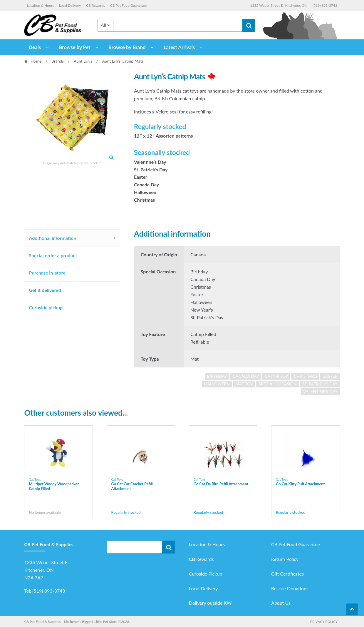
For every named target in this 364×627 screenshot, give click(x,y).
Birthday (217, 376)
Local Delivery (70, 5)
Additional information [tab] (52, 238)
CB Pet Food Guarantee (128, 5)
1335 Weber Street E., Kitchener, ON (279, 5)
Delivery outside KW (210, 603)
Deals (35, 47)
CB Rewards (95, 5)
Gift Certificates (287, 574)
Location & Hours (40, 5)
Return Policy (285, 559)
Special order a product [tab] (53, 255)
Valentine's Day (320, 391)
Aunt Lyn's (83, 61)
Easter (330, 376)
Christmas (305, 376)
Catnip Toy (276, 376)
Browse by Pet (74, 47)
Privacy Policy (324, 622)
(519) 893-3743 (325, 5)
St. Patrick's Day (320, 384)
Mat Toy (244, 384)
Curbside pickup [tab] (46, 307)
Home (36, 61)
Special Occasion (278, 384)
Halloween (217, 384)
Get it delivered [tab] (45, 290)
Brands (58, 61)
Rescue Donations (290, 588)
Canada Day (246, 376)
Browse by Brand (127, 47)
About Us (281, 603)
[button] (111, 157)
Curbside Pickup (206, 574)
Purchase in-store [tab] (47, 273)
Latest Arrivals (179, 47)
